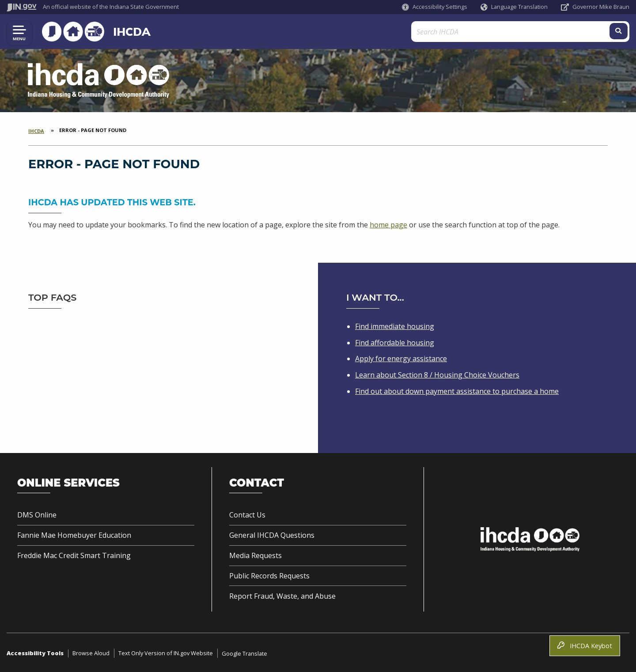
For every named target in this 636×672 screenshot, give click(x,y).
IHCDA (126, 31)
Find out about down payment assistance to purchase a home (457, 391)
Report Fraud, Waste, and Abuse (282, 596)
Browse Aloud (91, 653)
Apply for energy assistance (401, 359)
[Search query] (551, 32)
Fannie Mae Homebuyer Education (74, 535)
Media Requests (256, 555)
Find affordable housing (395, 343)
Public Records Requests (269, 576)
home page (388, 225)
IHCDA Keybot (585, 646)
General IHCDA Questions (272, 535)
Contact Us (247, 515)
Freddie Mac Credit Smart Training (74, 555)
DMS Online (37, 515)
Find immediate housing (395, 326)
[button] (435, 7)
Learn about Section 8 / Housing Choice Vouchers (437, 375)
